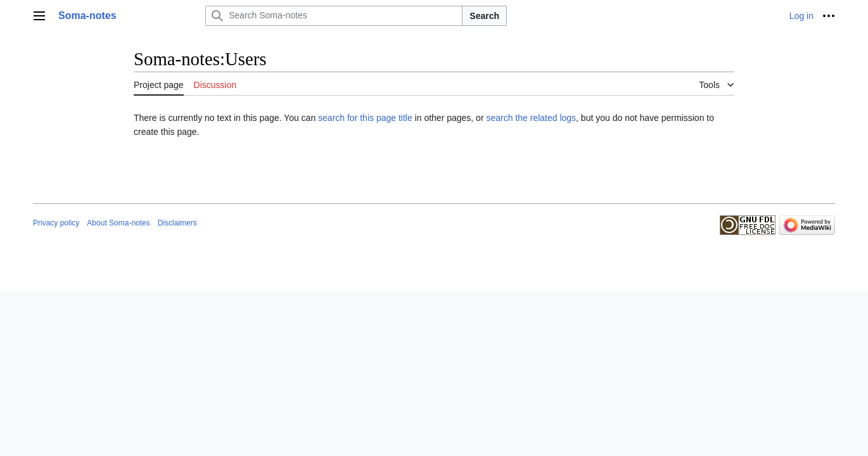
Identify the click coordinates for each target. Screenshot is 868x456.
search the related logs (531, 118)
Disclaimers (177, 223)
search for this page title (365, 118)
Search (484, 16)
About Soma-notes (118, 223)
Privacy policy (56, 223)
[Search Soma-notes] (334, 16)
